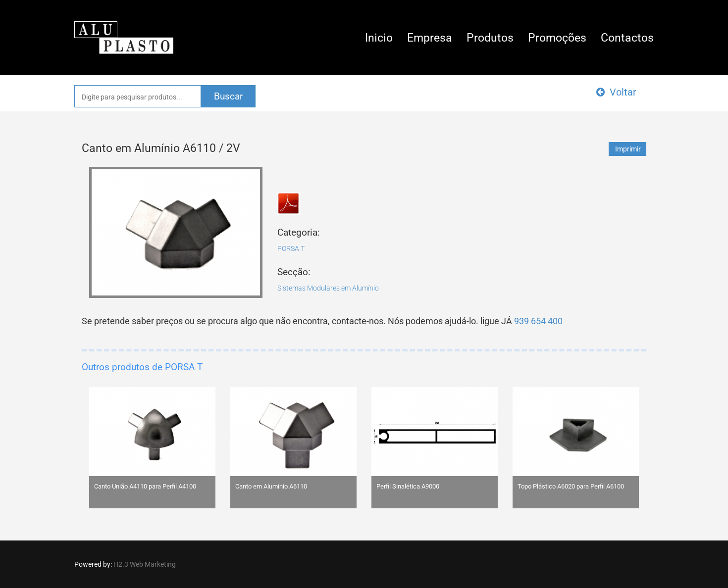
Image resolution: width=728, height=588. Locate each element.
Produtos (490, 38)
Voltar (616, 92)
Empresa (430, 38)
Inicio (379, 38)
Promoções (557, 38)
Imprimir (628, 149)
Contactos (627, 38)
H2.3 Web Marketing (145, 564)
